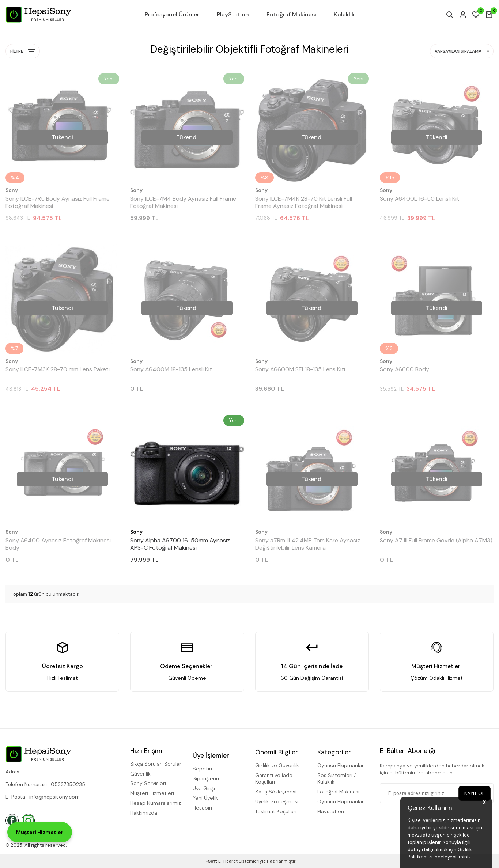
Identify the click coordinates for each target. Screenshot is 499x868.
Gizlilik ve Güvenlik (277, 765)
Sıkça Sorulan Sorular (156, 764)
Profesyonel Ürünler (172, 14)
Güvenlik (140, 774)
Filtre (23, 51)
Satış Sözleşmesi (276, 792)
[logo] (38, 15)
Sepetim (203, 769)
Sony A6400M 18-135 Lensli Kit (171, 369)
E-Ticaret (228, 861)
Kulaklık (344, 14)
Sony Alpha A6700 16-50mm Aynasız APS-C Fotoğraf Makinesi (180, 544)
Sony (12, 190)
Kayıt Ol (474, 793)
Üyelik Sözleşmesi (277, 801)
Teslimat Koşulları (276, 811)
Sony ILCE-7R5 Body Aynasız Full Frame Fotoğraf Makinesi (58, 202)
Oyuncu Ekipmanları (341, 765)
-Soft (210, 861)
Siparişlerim (207, 778)
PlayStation (233, 14)
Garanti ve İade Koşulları (274, 779)
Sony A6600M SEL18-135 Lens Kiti (300, 369)
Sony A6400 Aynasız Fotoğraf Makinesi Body (58, 544)
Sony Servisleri (148, 783)
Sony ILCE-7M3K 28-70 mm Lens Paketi (58, 369)
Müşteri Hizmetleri (152, 793)
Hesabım (203, 808)
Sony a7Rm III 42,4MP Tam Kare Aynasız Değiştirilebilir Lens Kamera (308, 544)
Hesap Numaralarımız (156, 803)
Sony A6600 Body (405, 369)
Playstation (331, 811)
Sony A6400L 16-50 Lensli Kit (419, 199)
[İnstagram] (28, 820)
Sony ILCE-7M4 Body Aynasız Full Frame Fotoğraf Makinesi (183, 202)
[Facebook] (12, 820)
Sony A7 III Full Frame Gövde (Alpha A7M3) (436, 541)
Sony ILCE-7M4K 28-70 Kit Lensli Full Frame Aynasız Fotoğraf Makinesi (304, 202)
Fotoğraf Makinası (291, 14)
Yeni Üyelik (205, 798)
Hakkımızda (144, 813)
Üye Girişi (204, 788)
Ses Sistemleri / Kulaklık (337, 779)
